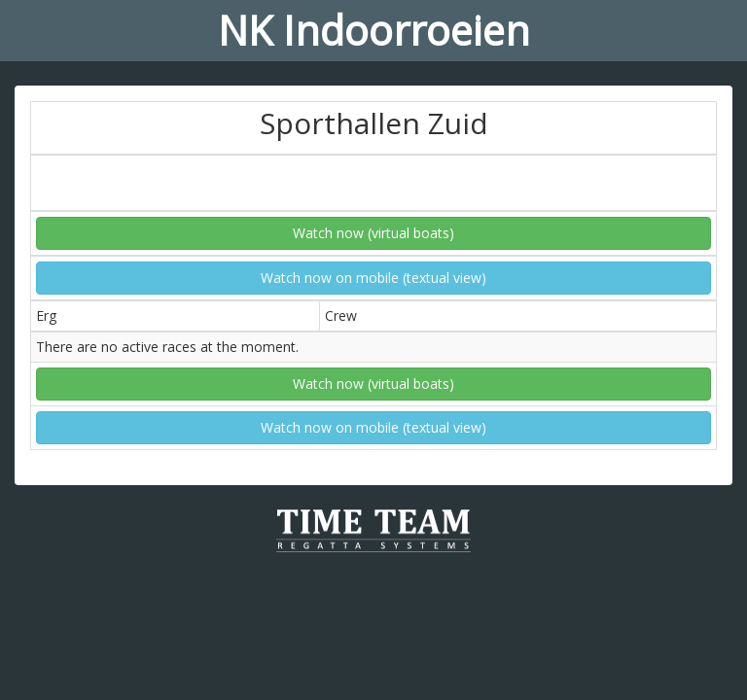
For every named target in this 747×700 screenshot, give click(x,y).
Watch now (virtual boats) (373, 233)
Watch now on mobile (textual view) (373, 278)
